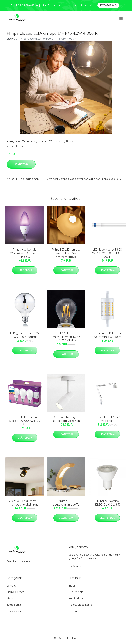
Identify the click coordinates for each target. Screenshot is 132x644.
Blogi (72, 586)
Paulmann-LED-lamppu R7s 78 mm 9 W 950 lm (107, 335)
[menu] (121, 18)
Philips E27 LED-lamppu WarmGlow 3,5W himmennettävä (66, 253)
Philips (69, 141)
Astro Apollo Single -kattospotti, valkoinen (66, 419)
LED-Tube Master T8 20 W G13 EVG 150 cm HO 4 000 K (107, 253)
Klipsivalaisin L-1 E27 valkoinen (107, 419)
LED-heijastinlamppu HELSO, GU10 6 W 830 (107, 503)
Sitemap (73, 611)
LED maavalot (56, 141)
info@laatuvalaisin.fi (80, 566)
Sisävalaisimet (15, 592)
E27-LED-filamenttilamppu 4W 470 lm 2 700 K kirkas (66, 337)
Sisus (10, 598)
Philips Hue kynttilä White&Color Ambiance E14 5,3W (25, 253)
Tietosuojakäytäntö (80, 605)
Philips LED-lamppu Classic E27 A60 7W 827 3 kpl (25, 421)
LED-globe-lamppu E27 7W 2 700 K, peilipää (25, 335)
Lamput (42, 141)
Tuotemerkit (29, 141)
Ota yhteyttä (76, 592)
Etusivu (11, 39)
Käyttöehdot (76, 598)
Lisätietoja (21, 164)
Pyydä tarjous (108, 5)
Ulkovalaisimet (15, 611)
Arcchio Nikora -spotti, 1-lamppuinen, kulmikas (25, 503)
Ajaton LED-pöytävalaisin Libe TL (66, 503)
